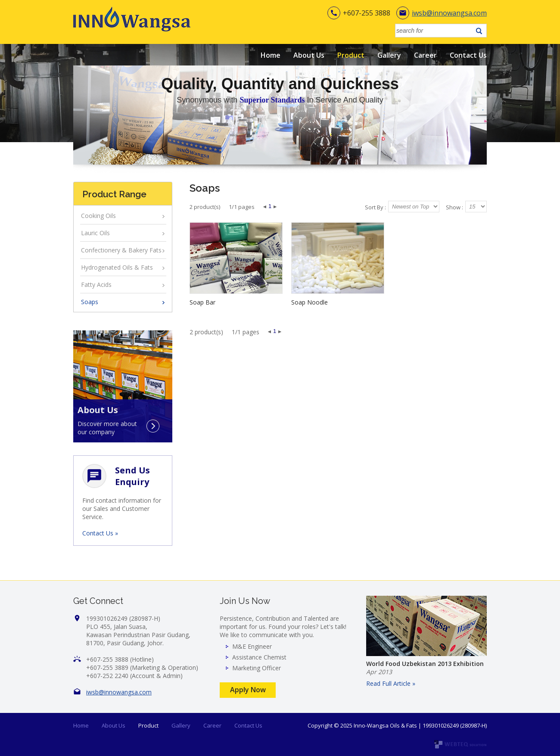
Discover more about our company (107, 426)
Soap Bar (202, 302)
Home (271, 55)
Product (351, 55)
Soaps (90, 302)
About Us (309, 55)
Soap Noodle (310, 302)
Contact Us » (100, 533)
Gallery (389, 55)
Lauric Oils (95, 233)
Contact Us (468, 55)
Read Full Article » (391, 683)
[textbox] (434, 31)
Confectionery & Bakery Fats (121, 250)
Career (425, 55)
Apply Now (248, 690)
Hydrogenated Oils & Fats (117, 267)
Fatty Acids (96, 285)
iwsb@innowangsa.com (449, 13)
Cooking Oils (98, 216)
